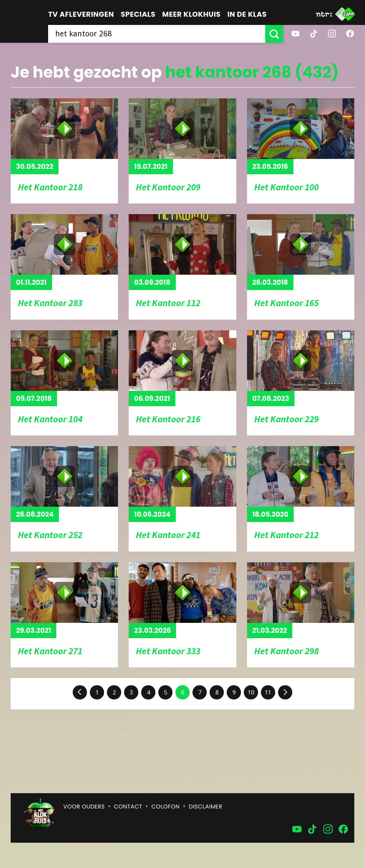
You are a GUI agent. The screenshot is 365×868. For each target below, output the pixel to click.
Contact (128, 807)
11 (268, 692)
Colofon (166, 807)
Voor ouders (84, 807)
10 (251, 692)
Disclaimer (206, 807)
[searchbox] (157, 34)
